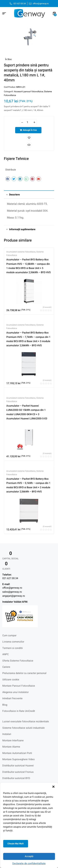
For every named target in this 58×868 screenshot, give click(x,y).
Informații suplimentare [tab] (22, 229)
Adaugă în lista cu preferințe (29, 138)
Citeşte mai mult (16, 844)
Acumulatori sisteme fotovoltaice (21, 252)
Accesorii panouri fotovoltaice (29, 92)
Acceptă (29, 856)
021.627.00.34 (10, 578)
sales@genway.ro (12, 592)
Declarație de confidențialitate (29, 863)
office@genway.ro (12, 588)
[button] (53, 787)
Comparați (29, 145)
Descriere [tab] (14, 195)
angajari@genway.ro (14, 596)
